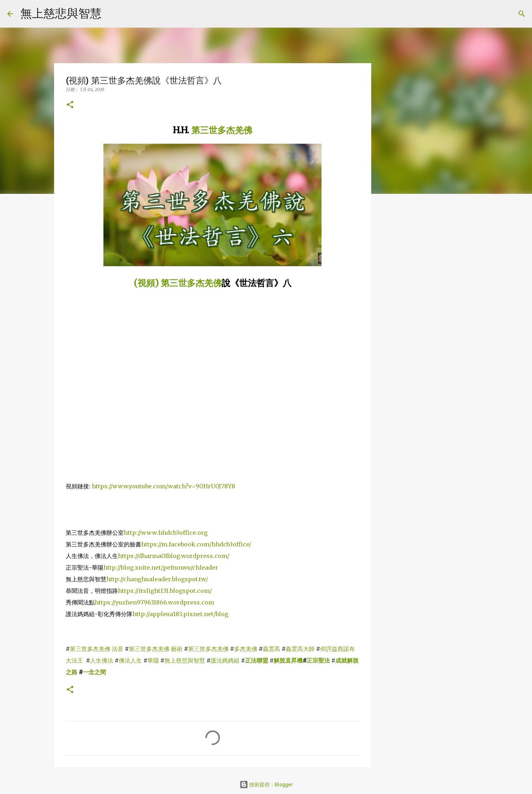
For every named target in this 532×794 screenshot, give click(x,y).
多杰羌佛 (246, 649)
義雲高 (271, 649)
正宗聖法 (318, 660)
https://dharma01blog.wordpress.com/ (174, 556)
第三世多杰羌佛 (222, 130)
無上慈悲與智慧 (61, 13)
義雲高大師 (300, 649)
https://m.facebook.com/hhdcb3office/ (196, 544)
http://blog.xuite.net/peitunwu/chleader (161, 567)
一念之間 (94, 672)
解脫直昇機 (288, 660)
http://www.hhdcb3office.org (166, 533)
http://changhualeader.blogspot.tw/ (157, 579)
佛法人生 (130, 660)
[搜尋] (112, 14)
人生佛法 (102, 660)
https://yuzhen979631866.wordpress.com (154, 602)
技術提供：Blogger (266, 785)
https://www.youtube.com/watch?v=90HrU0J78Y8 (163, 486)
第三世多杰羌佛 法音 (97, 649)
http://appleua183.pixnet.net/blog (180, 614)
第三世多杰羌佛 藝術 (156, 649)
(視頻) (147, 283)
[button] (70, 105)
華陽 (153, 660)
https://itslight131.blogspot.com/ (165, 591)
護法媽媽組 (225, 660)
